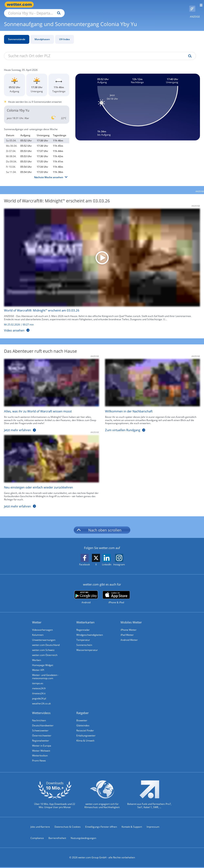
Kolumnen (38, 630)
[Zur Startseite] (20, 5)
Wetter (37, 618)
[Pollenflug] (192, 5)
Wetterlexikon (40, 756)
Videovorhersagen (43, 625)
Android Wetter (130, 636)
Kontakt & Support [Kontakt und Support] (132, 827)
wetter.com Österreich (45, 651)
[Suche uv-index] (189, 51)
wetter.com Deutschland (46, 641)
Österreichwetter (42, 735)
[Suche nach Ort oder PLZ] (69, 5)
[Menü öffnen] (200, 5)
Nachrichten (39, 719)
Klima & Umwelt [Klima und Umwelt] (86, 740)
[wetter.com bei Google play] (86, 593)
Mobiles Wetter (132, 618)
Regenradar (83, 625)
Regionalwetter (41, 740)
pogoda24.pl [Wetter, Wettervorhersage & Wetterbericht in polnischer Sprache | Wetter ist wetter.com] (39, 697)
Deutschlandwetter (43, 724)
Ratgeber (83, 711)
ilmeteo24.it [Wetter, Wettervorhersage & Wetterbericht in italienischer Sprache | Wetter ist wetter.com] (39, 691)
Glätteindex (83, 724)
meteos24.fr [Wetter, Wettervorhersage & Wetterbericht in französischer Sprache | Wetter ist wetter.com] (39, 686)
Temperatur (84, 636)
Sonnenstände (17, 35)
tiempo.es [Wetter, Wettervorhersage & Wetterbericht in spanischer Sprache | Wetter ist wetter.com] (38, 681)
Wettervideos (42, 711)
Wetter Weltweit (42, 751)
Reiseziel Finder (86, 730)
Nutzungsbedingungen (83, 839)
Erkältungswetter (86, 735)
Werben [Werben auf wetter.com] (37, 657)
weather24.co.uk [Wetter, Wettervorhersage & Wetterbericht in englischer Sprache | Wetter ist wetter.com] (42, 702)
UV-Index (65, 35)
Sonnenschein (85, 641)
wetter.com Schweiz (44, 646)
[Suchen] (94, 5)
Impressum (153, 827)
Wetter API (38, 667)
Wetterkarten (86, 618)
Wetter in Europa (42, 745)
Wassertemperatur (87, 646)
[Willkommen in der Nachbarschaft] (149, 392)
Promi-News (39, 761)
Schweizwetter (41, 730)
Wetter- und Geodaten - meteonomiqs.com (46, 674)
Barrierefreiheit (57, 839)
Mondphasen (42, 35)
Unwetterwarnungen (44, 636)
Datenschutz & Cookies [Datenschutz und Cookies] (68, 827)
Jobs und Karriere (40, 827)
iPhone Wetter (129, 625)
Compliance (37, 839)
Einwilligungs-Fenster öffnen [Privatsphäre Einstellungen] (101, 827)
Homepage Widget (43, 662)
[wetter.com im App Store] (116, 593)
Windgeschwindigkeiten (90, 630)
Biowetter (82, 719)
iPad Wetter (128, 630)
